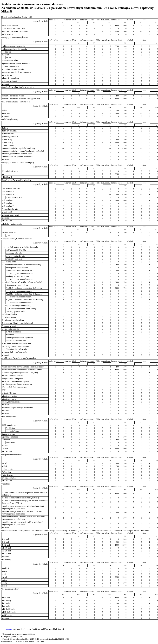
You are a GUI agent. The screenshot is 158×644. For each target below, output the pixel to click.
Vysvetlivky (7, 629)
